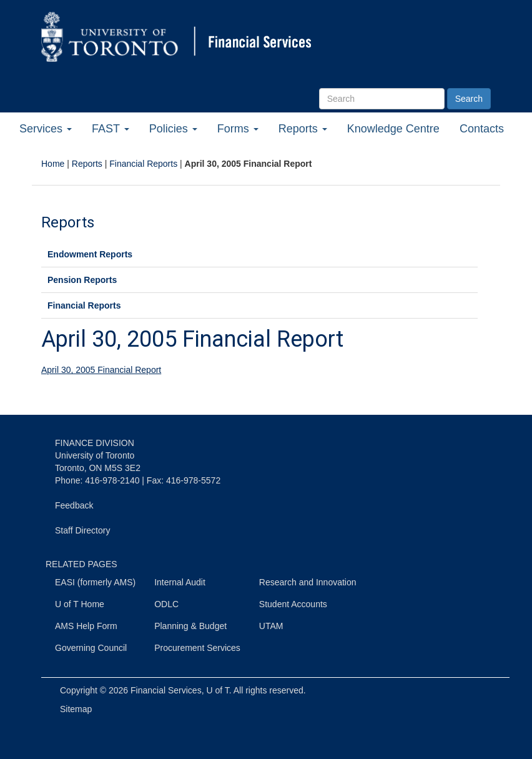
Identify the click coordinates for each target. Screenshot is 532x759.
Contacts (482, 129)
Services (46, 129)
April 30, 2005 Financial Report (101, 370)
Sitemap (76, 709)
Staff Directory (82, 530)
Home (53, 164)
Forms (238, 129)
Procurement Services (197, 648)
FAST (111, 129)
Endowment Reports (90, 254)
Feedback (74, 505)
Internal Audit (180, 582)
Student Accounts (293, 604)
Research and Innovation (308, 582)
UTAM (271, 626)
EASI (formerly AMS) (95, 582)
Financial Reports (143, 164)
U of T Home (80, 604)
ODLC (166, 604)
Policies (173, 129)
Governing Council (91, 648)
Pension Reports (82, 280)
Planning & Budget (190, 626)
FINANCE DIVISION (95, 443)
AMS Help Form (86, 626)
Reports (303, 129)
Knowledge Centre (393, 129)
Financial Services (166, 690)
